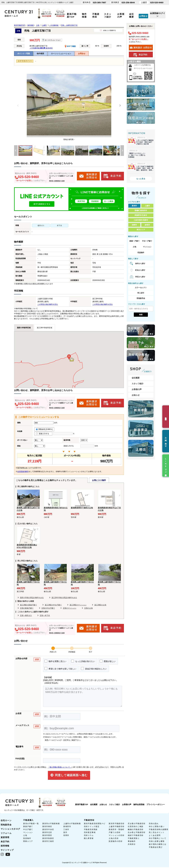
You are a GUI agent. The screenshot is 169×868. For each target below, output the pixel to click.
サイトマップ (7, 850)
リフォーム (6, 833)
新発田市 (67, 826)
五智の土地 (88, 608)
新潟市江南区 (48, 841)
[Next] (120, 106)
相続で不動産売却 (136, 835)
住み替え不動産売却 (137, 832)
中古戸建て (28, 829)
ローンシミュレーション (61, 54)
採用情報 (5, 846)
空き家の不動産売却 (137, 824)
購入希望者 (89, 838)
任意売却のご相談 (136, 826)
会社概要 (136, 378)
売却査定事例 (90, 832)
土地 (134, 247)
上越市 (147, 206)
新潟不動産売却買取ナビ (95, 824)
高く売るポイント (157, 832)
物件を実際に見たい (55, 661)
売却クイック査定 (92, 826)
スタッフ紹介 (138, 384)
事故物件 (132, 841)
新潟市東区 (47, 826)
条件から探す (140, 264)
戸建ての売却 (115, 832)
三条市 (66, 829)
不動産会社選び (156, 847)
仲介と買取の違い (157, 826)
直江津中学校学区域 (45, 328)
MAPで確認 (70, 46)
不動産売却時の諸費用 (159, 829)
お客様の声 (137, 389)
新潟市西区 (47, 835)
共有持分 (132, 844)
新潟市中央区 (48, 829)
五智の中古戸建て (48, 608)
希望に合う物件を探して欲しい (60, 668)
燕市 (65, 832)
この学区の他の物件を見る (48, 304)
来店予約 (5, 842)
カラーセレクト (141, 288)
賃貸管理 (5, 837)
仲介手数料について (158, 838)
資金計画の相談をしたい (94, 668)
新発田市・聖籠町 (116, 829)
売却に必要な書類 (157, 841)
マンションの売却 (116, 835)
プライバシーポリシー (156, 804)
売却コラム (89, 835)
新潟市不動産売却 (116, 824)
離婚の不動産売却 (136, 829)
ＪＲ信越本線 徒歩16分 (41, 48)
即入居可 (141, 293)
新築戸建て (28, 826)
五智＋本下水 (45, 615)
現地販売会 (141, 298)
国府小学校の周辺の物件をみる (32, 598)
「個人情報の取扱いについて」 (60, 767)
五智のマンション (70, 608)
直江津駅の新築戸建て (28, 605)
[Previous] (18, 106)
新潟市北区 (47, 832)
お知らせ (136, 395)
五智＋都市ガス (26, 615)
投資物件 (27, 838)
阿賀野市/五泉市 (141, 215)
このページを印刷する (142, 65)
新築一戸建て (134, 241)
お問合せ (143, 16)
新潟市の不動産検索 (51, 824)
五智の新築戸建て (27, 608)
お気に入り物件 (99, 480)
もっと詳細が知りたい (83, 661)
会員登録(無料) (23, 471)
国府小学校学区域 (24, 328)
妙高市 (147, 225)
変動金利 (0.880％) (44, 429)
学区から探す (140, 277)
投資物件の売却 (116, 841)
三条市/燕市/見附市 (141, 220)
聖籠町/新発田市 (141, 210)
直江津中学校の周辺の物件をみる (64, 598)
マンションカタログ (10, 829)
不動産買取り (134, 838)
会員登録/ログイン (158, 15)
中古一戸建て (147, 241)
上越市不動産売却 (116, 826)
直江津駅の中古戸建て (53, 605)
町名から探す (140, 270)
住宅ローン (6, 820)
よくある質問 (155, 835)
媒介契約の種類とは (158, 844)
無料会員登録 (139, 804)
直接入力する (43, 434)
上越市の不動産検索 (72, 824)
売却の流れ (154, 824)
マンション (147, 247)
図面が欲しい (108, 661)
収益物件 (141, 253)
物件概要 (40, 54)
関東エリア (28, 841)
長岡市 (66, 835)
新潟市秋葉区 (48, 838)
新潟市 (134, 206)
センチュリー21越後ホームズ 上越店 (61, 177)
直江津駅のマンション (78, 605)
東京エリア (141, 230)
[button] (69, 357)
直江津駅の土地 (100, 605)
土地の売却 (114, 838)
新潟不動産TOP (82, 804)
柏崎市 (134, 225)
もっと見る (141, 179)
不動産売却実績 (91, 829)
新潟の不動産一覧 (31, 824)
